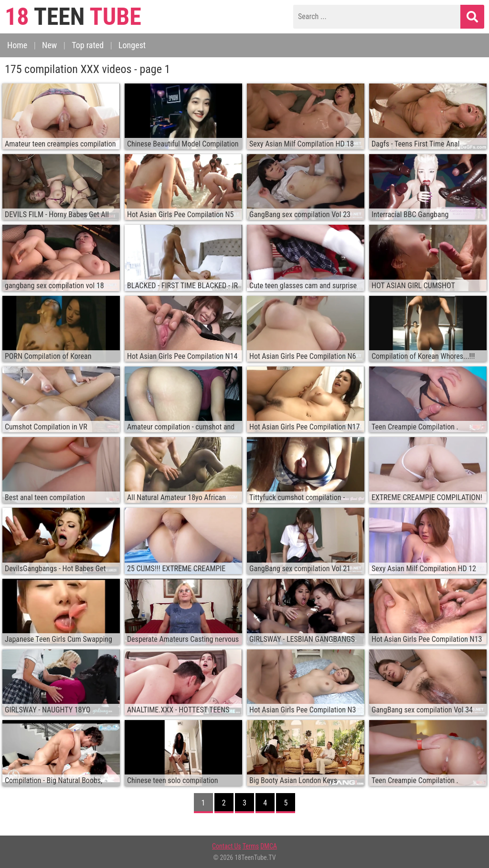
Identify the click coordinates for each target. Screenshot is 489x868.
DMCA (269, 846)
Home (17, 45)
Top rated (88, 45)
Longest (132, 45)
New (49, 45)
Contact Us (227, 846)
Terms (251, 846)
